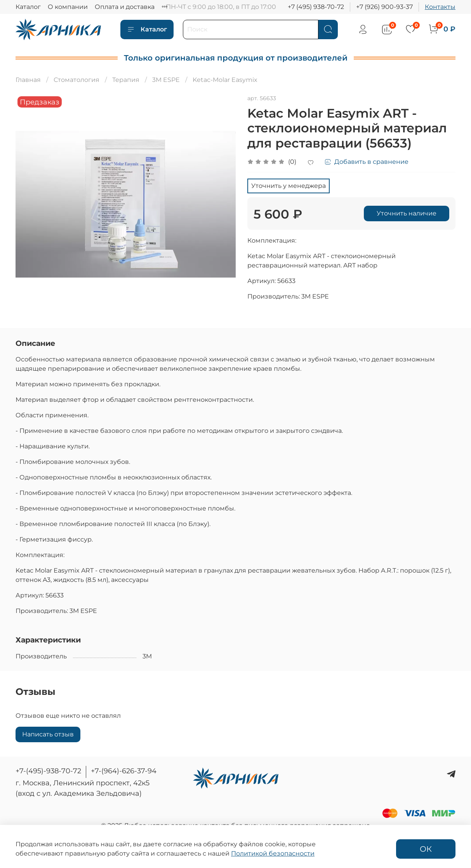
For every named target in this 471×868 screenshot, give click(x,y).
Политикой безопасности (273, 853)
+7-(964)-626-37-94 (124, 771)
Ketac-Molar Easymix (225, 80)
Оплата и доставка (125, 7)
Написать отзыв (48, 734)
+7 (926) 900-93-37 (384, 7)
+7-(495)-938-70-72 (48, 771)
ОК (426, 849)
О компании (68, 7)
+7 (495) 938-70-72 (316, 7)
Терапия (126, 80)
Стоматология (76, 80)
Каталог (28, 7)
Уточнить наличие (407, 213)
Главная (28, 80)
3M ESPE (166, 80)
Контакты (440, 7)
